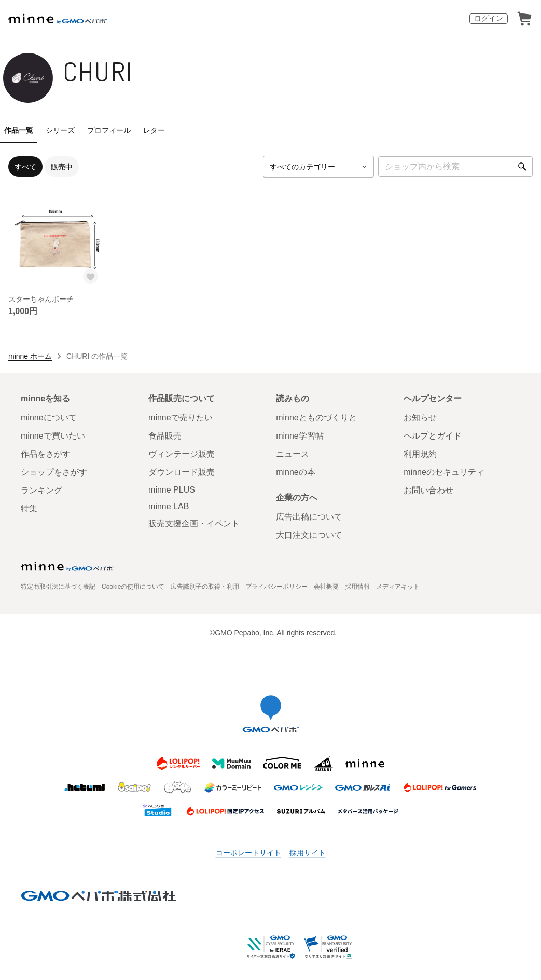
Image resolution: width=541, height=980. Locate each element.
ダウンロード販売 (182, 472)
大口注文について (309, 535)
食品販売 (165, 436)
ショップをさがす (54, 472)
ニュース (293, 454)
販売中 (62, 167)
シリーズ (60, 130)
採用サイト (308, 853)
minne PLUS (172, 490)
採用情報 (357, 587)
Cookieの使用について (133, 587)
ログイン (489, 18)
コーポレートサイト (248, 853)
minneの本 (296, 472)
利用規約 (420, 454)
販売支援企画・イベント (194, 523)
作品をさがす (46, 454)
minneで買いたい (53, 436)
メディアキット (398, 587)
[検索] (522, 167)
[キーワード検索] (455, 167)
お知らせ (420, 418)
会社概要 (326, 587)
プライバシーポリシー (276, 587)
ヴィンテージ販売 (182, 454)
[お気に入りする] (91, 277)
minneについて (49, 418)
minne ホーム (30, 356)
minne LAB (169, 506)
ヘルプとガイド (433, 436)
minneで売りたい (181, 418)
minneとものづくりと (316, 418)
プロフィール (109, 130)
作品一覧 (19, 130)
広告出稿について (309, 517)
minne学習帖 (300, 436)
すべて (25, 167)
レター (154, 130)
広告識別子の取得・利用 (205, 587)
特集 (29, 508)
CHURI (98, 71)
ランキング (41, 490)
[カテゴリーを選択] (318, 167)
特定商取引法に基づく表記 (58, 587)
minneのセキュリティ (444, 472)
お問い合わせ (428, 490)
